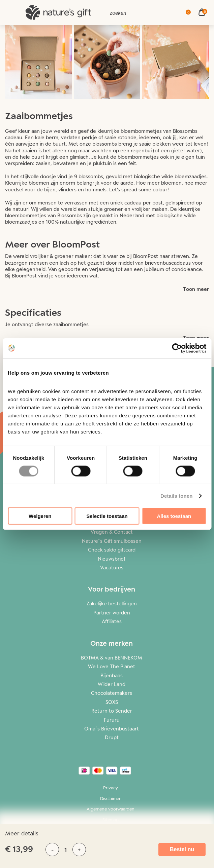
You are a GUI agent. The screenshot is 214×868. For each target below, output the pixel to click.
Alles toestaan (174, 516)
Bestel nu (182, 849)
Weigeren (40, 516)
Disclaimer (110, 798)
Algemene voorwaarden (111, 809)
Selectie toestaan (107, 516)
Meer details (22, 833)
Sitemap (111, 820)
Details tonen (176, 496)
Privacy (111, 788)
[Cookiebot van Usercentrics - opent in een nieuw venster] (177, 348)
